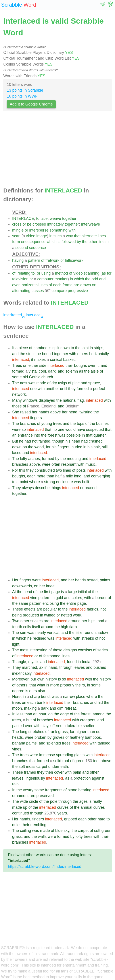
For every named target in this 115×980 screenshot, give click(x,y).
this (22, 470)
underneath (58, 767)
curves (63, 807)
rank (53, 732)
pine (76, 383)
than (50, 476)
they (72, 389)
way (70, 236)
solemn (72, 371)
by (79, 242)
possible (74, 435)
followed (69, 242)
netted (66, 615)
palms (105, 580)
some (17, 377)
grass (63, 732)
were (16, 430)
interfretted (14, 315)
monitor (61, 279)
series (103, 650)
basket (69, 360)
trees (57, 424)
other (93, 242)
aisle (95, 371)
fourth (17, 627)
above (56, 412)
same (23, 603)
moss (31, 767)
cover (59, 772)
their (69, 366)
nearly (41, 633)
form (16, 242)
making (30, 708)
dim (60, 708)
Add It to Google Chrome (31, 104)
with (72, 230)
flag (80, 400)
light (16, 644)
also (41, 691)
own (41, 679)
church (47, 377)
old (25, 377)
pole (54, 801)
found (72, 662)
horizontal (30, 285)
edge (64, 714)
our (33, 679)
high (64, 627)
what (41, 685)
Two (16, 621)
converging (101, 476)
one (24, 242)
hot (102, 638)
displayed (47, 400)
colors (77, 598)
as (104, 273)
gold (59, 598)
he (21, 441)
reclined (40, 638)
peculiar (50, 609)
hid (100, 703)
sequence (37, 242)
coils (27, 627)
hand (53, 667)
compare (59, 291)
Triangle (19, 662)
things (56, 488)
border (101, 598)
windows (30, 400)
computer (45, 279)
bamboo (40, 348)
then (49, 772)
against (98, 778)
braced (91, 488)
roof (66, 761)
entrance (25, 435)
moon (17, 708)
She (16, 412)
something (58, 230)
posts (81, 470)
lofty (23, 459)
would (71, 430)
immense (47, 755)
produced (31, 615)
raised (25, 412)
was (32, 383)
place (81, 697)
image (42, 236)
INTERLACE (23, 219)
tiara (73, 627)
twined (50, 615)
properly (67, 685)
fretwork (53, 260)
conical (56, 360)
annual (86, 807)
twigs (62, 383)
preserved (45, 796)
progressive (78, 291)
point (24, 482)
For (15, 470)
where (34, 482)
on (94, 285)
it (32, 360)
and (102, 279)
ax (41, 667)
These (18, 609)
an (14, 435)
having (18, 260)
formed (18, 371)
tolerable (74, 726)
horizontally (99, 354)
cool (42, 371)
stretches (36, 732)
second (22, 248)
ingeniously (35, 778)
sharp (35, 697)
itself (36, 627)
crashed (96, 441)
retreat (70, 708)
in (51, 236)
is (59, 242)
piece (23, 348)
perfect (99, 389)
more (41, 476)
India (86, 662)
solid (57, 761)
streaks (88, 638)
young (47, 424)
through (66, 667)
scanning (92, 273)
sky (66, 831)
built (86, 482)
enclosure (65, 482)
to (38, 219)
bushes (103, 424)
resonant (69, 464)
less (20, 714)
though (58, 441)
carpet (42, 767)
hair (97, 447)
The (15, 383)
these (58, 650)
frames (30, 772)
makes (40, 360)
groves (58, 737)
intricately (55, 224)
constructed (45, 470)
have (81, 430)
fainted (44, 441)
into (37, 435)
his (68, 441)
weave (55, 219)
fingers (36, 418)
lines (102, 236)
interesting (38, 650)
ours (33, 691)
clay (45, 726)
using (46, 273)
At (14, 592)
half (58, 476)
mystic (34, 662)
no (55, 430)
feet (96, 761)
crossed (39, 224)
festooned (52, 656)
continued (21, 813)
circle (34, 801)
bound (47, 354)
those (17, 406)
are (76, 285)
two (59, 470)
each (57, 285)
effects (30, 609)
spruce (94, 383)
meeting (74, 459)
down (65, 348)
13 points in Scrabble (25, 90)
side (43, 366)
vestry (28, 790)
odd (95, 279)
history (51, 679)
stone (72, 790)
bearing (85, 790)
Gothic (35, 377)
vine (34, 598)
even (16, 285)
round (89, 633)
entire (71, 603)
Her (15, 580)
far (72, 732)
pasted (18, 726)
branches (28, 424)
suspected (95, 430)
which (52, 242)
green (80, 761)
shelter (88, 726)
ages (83, 801)
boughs (80, 366)
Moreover (20, 679)
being (17, 615)
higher (81, 732)
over (92, 366)
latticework (74, 260)
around (74, 621)
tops (81, 424)
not (35, 441)
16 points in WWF (22, 96)
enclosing (51, 603)
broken (40, 737)
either (33, 366)
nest (24, 383)
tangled (104, 743)
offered (56, 726)
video (31, 236)
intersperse (39, 230)
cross (17, 224)
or (24, 224)
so (24, 430)
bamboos (93, 737)
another (52, 389)
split (56, 348)
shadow (101, 633)
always (28, 488)
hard (101, 819)
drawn (86, 285)
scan (16, 236)
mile (69, 476)
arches (34, 459)
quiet (16, 825)
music (91, 464)
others (83, 354)
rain (15, 784)
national (70, 400)
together (69, 219)
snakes (36, 621)
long (78, 476)
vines (17, 749)
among (99, 714)
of (43, 260)
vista (33, 371)
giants (80, 755)
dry (54, 383)
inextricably (22, 673)
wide (24, 801)
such (58, 236)
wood (39, 447)
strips (99, 348)
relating (24, 273)
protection (82, 778)
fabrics (92, 609)
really (97, 801)
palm (77, 772)
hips (92, 621)
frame (68, 285)
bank (41, 703)
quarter (100, 435)
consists (85, 650)
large (72, 592)
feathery (77, 737)
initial (82, 592)
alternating (21, 291)
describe (42, 488)
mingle (18, 230)
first (47, 592)
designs (70, 650)
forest (52, 435)
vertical (53, 633)
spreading (65, 755)
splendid (54, 743)
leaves (79, 667)
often (56, 464)
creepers (88, 720)
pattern (34, 260)
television (20, 279)
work (77, 615)
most (24, 650)
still (105, 447)
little (79, 633)
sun (23, 633)
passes (38, 291)
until (63, 389)
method (62, 273)
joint (85, 348)
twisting (86, 412)
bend (45, 697)
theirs (80, 685)
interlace (35, 315)
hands (44, 412)
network (19, 394)
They (16, 488)
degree (18, 691)
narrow (69, 697)
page (56, 592)
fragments (54, 790)
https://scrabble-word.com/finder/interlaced (45, 867)
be (29, 224)
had (28, 441)
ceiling (25, 831)
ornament (20, 796)
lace (44, 219)
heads (17, 737)
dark (52, 371)
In (14, 714)
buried (77, 447)
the (85, 242)
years (62, 813)
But (15, 441)
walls (42, 837)
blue (59, 831)
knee (50, 586)
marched (29, 667)
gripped (71, 819)
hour (42, 714)
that (77, 236)
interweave (91, 224)
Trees (17, 366)
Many (17, 400)
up (25, 807)
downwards (22, 586)
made (41, 383)
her (35, 412)
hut (29, 720)
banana (19, 743)
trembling (38, 825)
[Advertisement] (57, 151)
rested (92, 580)
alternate (89, 236)
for (109, 273)
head (73, 412)
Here (16, 697)
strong (50, 482)
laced (17, 453)
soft (22, 767)
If (13, 348)
